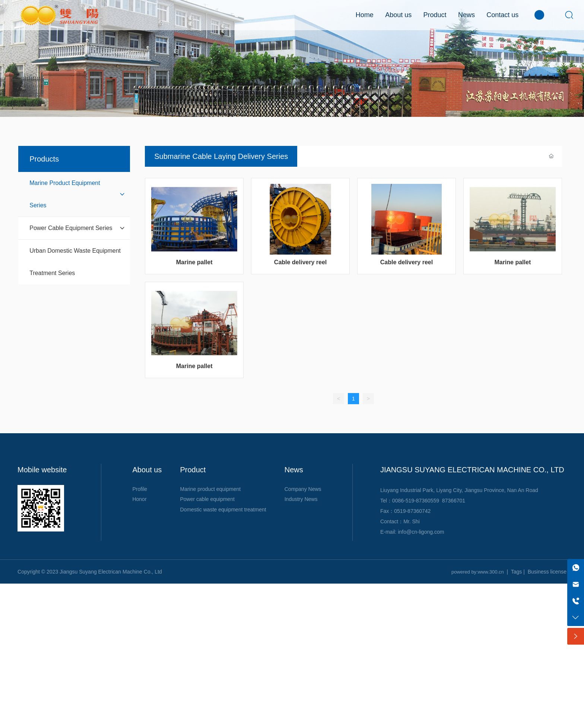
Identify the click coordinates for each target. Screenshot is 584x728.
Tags (517, 572)
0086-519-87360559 (416, 501)
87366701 (454, 501)
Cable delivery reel (300, 262)
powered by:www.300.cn (478, 572)
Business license (547, 572)
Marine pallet (194, 262)
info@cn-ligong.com (421, 532)
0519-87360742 (412, 511)
